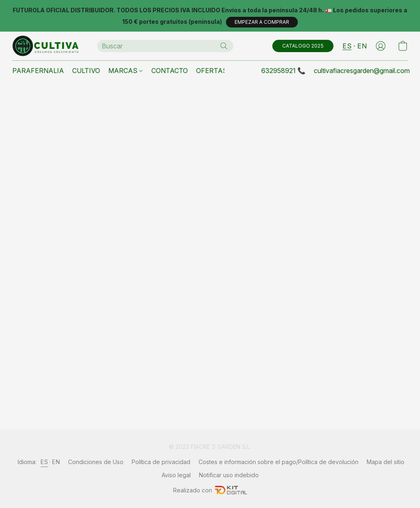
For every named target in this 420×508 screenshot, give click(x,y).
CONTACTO (170, 71)
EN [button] (362, 46)
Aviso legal (176, 475)
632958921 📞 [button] (283, 71)
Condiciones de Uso (96, 462)
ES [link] (44, 462)
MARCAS (126, 71)
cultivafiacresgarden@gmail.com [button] (362, 71)
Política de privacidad (161, 462)
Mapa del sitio (386, 462)
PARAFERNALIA (38, 71)
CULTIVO (86, 71)
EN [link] (56, 462)
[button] (262, 22)
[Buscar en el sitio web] (224, 46)
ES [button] (347, 46)
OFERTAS (212, 71)
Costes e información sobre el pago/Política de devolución (278, 462)
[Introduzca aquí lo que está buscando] (165, 46)
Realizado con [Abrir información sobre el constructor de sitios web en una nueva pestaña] (210, 490)
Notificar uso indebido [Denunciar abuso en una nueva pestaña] (229, 475)
